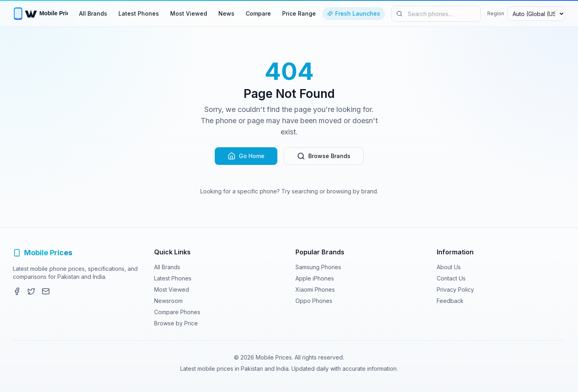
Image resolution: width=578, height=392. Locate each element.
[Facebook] (17, 291)
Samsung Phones (318, 267)
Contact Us (451, 278)
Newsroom (168, 301)
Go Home (246, 156)
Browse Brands (324, 156)
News (226, 13)
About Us (449, 267)
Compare (258, 13)
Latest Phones (139, 13)
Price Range (299, 13)
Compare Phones (177, 312)
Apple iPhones (315, 278)
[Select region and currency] (536, 14)
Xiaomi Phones (315, 289)
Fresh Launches (354, 13)
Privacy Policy (455, 289)
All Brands (93, 13)
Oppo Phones (314, 301)
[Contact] (46, 291)
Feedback (450, 301)
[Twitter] (31, 291)
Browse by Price (176, 323)
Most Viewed (189, 13)
